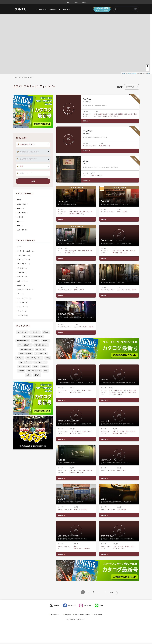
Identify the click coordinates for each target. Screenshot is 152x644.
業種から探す (55, 10)
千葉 (119, 511)
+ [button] (148, 66)
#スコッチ (19, 358)
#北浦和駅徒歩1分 (23, 341)
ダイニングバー (24, 260)
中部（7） (21, 217)
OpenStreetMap (132, 73)
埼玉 (76, 511)
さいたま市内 (83, 511)
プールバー (22, 272)
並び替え (120, 87)
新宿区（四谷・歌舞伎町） (82, 550)
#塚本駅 (46, 332)
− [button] (148, 70)
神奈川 (76, 290)
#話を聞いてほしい (41, 345)
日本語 (67, 2)
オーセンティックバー (26, 77)
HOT (149, 73)
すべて (19, 200)
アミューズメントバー (26, 290)
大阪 (71, 212)
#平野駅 (21, 371)
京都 (96, 114)
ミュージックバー (25, 298)
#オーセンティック (34, 371)
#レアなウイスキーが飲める (34, 336)
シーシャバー (23, 315)
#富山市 (37, 375)
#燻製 (36, 341)
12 (104, 594)
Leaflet (124, 73)
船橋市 (124, 511)
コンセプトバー (24, 264)
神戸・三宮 (107, 146)
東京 (75, 548)
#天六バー (36, 332)
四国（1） (21, 226)
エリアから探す (40, 10)
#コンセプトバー (25, 362)
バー (84, 176)
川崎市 (82, 290)
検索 (135, 9)
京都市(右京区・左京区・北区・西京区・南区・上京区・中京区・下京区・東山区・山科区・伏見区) (123, 393)
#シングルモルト (41, 354)
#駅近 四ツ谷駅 (26, 354)
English (75, 2)
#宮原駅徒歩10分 (27, 349)
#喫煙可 (46, 341)
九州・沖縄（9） (23, 230)
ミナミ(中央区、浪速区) (129, 290)
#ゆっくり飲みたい (25, 345)
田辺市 (125, 212)
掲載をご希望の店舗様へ (82, 616)
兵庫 (101, 146)
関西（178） (21, 221)
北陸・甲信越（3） (23, 213)
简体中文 (85, 2)
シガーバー (23, 277)
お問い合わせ (98, 616)
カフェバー (23, 303)
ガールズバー (23, 268)
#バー (28, 375)
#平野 (36, 366)
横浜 (124, 472)
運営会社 (68, 616)
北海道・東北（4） (23, 204)
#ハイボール (23, 332)
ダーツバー (22, 311)
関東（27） (21, 208)
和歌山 (119, 212)
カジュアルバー (24, 255)
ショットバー (23, 307)
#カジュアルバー (24, 366)
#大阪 (48, 358)
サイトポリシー (56, 616)
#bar (46, 371)
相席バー (22, 285)
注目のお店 (68, 10)
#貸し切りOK (40, 349)
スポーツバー (23, 281)
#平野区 (44, 366)
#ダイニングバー (40, 362)
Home (15, 77)
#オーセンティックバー (34, 358)
